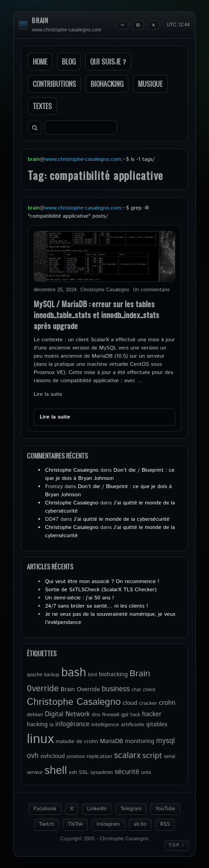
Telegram (131, 809)
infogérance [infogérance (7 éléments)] (73, 724)
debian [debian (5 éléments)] (35, 715)
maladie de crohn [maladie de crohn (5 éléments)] (77, 741)
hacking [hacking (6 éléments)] (37, 724)
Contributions (54, 84)
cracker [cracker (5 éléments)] (148, 703)
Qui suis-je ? (108, 62)
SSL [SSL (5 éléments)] (84, 772)
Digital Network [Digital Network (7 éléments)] (68, 714)
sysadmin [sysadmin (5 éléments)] (101, 772)
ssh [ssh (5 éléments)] (73, 772)
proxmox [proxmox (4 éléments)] (76, 757)
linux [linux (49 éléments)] (40, 739)
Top (177, 845)
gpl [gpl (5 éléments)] (125, 715)
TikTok (75, 824)
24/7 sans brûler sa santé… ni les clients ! (97, 606)
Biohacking (107, 84)
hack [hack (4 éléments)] (135, 715)
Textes (42, 106)
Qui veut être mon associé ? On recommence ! (102, 581)
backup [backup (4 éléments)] (52, 675)
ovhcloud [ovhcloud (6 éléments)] (53, 756)
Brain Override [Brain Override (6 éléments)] (80, 689)
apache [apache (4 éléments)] (35, 675)
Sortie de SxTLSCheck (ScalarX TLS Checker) (101, 590)
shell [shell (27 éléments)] (56, 771)
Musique (150, 84)
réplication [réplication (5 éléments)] (99, 756)
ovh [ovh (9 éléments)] (33, 756)
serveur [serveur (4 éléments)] (35, 773)
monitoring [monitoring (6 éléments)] (140, 741)
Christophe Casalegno (72, 470)
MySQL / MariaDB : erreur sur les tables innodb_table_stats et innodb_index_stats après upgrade (97, 315)
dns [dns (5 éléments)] (96, 715)
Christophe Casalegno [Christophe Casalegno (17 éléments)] (74, 702)
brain (40, 21)
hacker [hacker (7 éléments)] (152, 714)
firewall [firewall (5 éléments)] (111, 715)
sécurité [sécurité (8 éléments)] (127, 772)
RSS (165, 824)
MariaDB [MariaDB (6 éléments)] (111, 741)
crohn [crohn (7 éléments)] (167, 703)
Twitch (47, 824)
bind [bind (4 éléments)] (92, 675)
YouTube (165, 809)
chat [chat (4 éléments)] (136, 690)
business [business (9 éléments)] (116, 689)
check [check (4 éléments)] (149, 690)
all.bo (140, 824)
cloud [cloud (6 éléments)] (130, 703)
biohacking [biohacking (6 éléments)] (113, 674)
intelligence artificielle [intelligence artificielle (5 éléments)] (118, 725)
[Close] (153, 25)
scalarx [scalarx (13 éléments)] (127, 756)
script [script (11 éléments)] (153, 756)
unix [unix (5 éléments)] (146, 772)
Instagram (108, 824)
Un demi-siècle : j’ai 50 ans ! (79, 598)
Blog (69, 62)
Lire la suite (48, 394)
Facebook (45, 809)
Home (40, 62)
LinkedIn (97, 809)
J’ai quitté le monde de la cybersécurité (122, 519)
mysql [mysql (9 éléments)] (166, 741)
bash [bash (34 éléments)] (74, 673)
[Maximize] (138, 25)
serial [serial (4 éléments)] (170, 757)
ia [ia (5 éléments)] (52, 725)
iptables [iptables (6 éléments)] (157, 724)
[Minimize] (122, 25)
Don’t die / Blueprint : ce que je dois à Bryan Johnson (110, 474)
